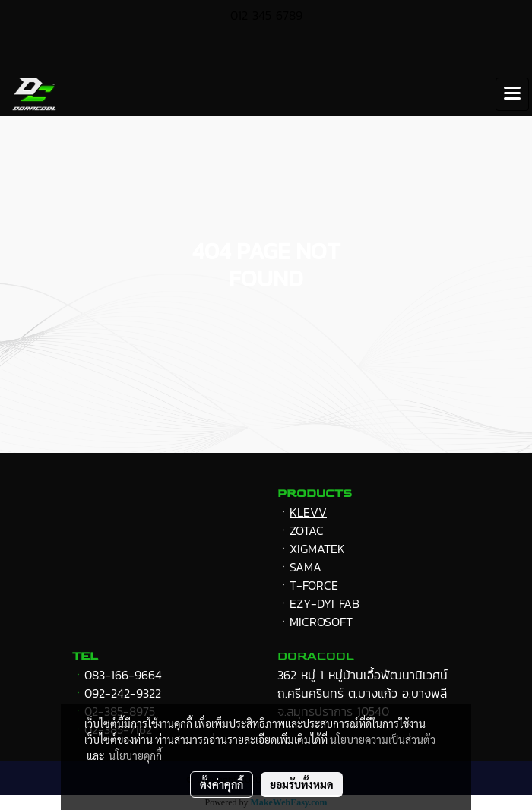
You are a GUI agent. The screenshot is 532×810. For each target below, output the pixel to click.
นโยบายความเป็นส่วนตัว (383, 739)
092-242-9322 (123, 693)
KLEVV (308, 512)
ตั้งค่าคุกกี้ (222, 784)
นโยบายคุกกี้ (135, 755)
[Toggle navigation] (512, 94)
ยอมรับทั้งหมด (302, 784)
